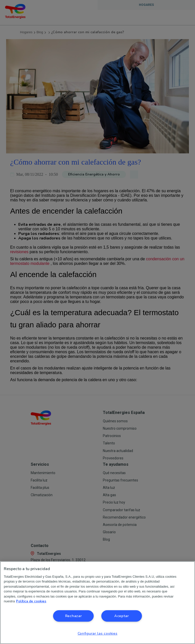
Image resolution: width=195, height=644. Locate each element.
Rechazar (74, 616)
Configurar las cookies (98, 633)
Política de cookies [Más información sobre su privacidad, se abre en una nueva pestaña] (31, 601)
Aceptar (122, 616)
